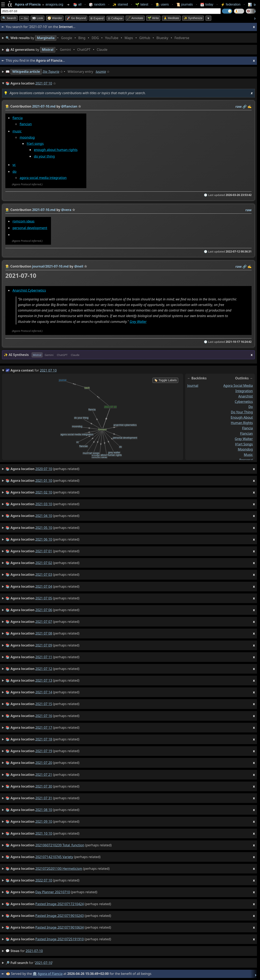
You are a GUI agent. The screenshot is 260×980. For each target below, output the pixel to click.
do (15, 171)
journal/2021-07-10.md (50, 266)
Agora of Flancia (50, 974)
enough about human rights (56, 150)
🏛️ (35, 974)
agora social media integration (43, 178)
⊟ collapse (115, 18)
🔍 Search (9, 18)
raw (239, 107)
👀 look (38, 18)
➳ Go (24, 18)
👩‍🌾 (7, 106)
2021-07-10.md (44, 106)
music (17, 131)
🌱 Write (153, 18)
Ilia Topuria (51, 72)
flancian (26, 124)
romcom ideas (24, 221)
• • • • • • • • (98, 38)
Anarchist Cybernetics (29, 290)
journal (193, 386)
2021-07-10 (34, 951)
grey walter (244, 439)
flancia (18, 118)
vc (14, 165)
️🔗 (245, 107)
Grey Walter (138, 322)
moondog (27, 137)
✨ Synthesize (193, 18)
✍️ (250, 107)
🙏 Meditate (171, 18)
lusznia (101, 72)
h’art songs (35, 144)
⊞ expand (97, 18)
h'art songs (244, 444)
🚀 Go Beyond (76, 18)
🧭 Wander (55, 18)
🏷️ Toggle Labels (165, 380)
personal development (30, 228)
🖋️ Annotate (135, 18)
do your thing (44, 156)
